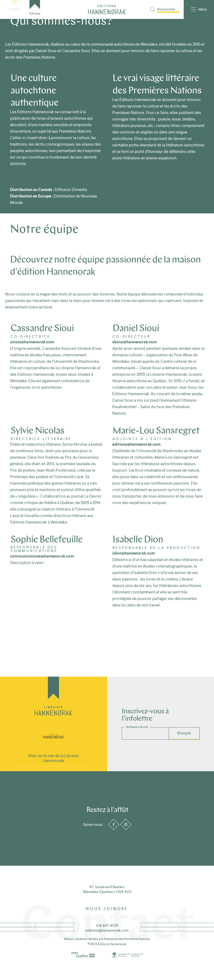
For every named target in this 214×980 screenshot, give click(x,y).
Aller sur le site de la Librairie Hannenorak (53, 758)
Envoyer (184, 733)
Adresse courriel (137, 727)
